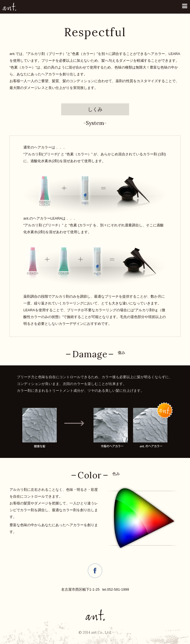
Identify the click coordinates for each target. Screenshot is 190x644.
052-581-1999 (118, 589)
